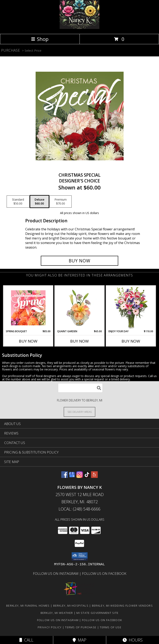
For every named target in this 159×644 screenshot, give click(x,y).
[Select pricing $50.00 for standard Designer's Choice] (18, 202)
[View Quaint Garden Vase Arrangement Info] (80, 308)
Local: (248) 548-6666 (79, 509)
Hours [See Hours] (133, 640)
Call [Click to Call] (26, 640)
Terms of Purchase (81, 627)
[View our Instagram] (79, 477)
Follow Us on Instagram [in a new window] (56, 573)
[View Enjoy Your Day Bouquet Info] (131, 308)
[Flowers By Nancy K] (79, 28)
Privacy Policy (50, 627)
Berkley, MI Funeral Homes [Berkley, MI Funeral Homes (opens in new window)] (28, 606)
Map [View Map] (79, 640)
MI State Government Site (97, 613)
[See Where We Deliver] (79, 412)
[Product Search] (80, 388)
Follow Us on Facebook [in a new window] (104, 573)
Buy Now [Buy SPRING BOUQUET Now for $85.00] (28, 341)
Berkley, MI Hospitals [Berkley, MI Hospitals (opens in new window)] (71, 606)
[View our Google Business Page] (72, 477)
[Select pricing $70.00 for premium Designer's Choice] (61, 202)
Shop (40, 39)
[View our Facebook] (65, 477)
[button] (80, 556)
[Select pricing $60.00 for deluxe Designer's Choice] (39, 202)
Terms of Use (111, 627)
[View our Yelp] (94, 477)
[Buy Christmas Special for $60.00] (79, 261)
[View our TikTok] (87, 477)
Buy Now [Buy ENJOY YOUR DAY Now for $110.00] (131, 341)
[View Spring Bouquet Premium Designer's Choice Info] (28, 308)
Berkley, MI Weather (57, 613)
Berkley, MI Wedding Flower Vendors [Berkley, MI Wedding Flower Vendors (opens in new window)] (122, 606)
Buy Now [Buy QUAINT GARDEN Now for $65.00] (79, 341)
